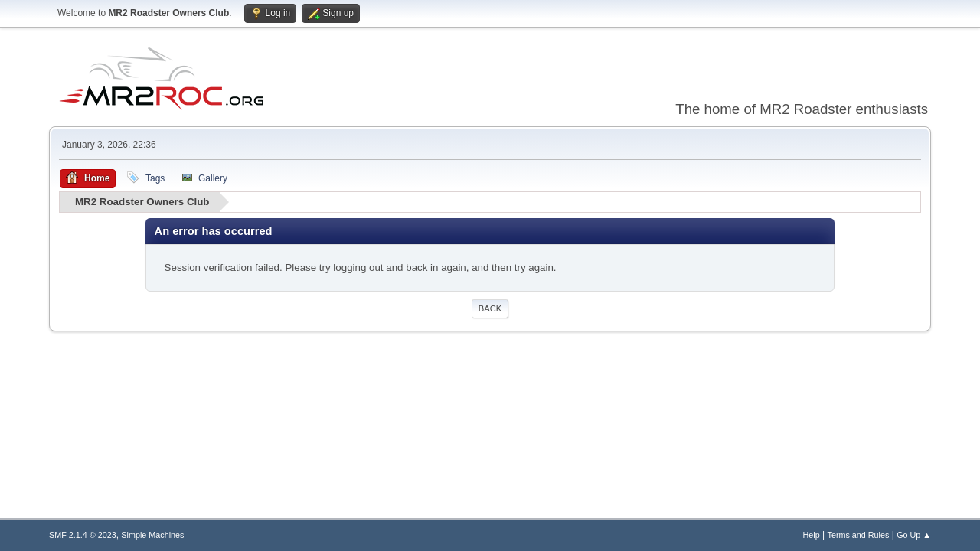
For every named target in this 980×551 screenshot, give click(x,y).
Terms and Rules (859, 535)
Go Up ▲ (914, 535)
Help (812, 535)
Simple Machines (152, 535)
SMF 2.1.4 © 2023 (83, 535)
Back (490, 308)
